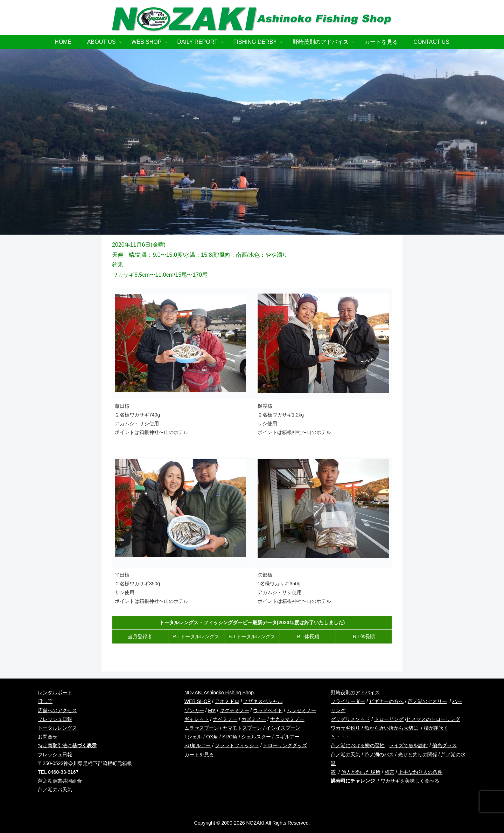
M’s (212, 710)
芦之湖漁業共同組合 (60, 781)
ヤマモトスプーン (242, 728)
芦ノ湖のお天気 (55, 790)
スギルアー (287, 737)
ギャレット (197, 719)
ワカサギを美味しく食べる (410, 781)
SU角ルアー (198, 745)
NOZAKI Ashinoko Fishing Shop (219, 693)
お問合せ (48, 737)
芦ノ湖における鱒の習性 (358, 745)
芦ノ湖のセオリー (427, 701)
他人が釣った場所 (361, 772)
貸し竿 (45, 701)
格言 (390, 772)
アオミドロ (227, 701)
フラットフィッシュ (237, 745)
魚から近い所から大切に (391, 728)
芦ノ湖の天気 (345, 755)
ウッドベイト (268, 710)
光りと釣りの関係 (418, 755)
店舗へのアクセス (57, 710)
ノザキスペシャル (263, 701)
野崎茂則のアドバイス (355, 693)
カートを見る (199, 755)
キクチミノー (234, 710)
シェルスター (256, 737)
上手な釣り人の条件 (420, 772)
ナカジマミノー (287, 719)
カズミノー (254, 719)
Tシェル (193, 737)
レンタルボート (55, 693)
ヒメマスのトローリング (433, 719)
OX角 (212, 737)
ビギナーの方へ (386, 701)
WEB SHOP (198, 701)
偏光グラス (444, 745)
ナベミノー (225, 719)
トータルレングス (57, 728)
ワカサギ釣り (345, 728)
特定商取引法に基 (67, 745)
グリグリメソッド (350, 719)
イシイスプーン (283, 728)
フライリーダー (348, 701)
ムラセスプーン (202, 728)
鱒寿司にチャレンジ (353, 781)
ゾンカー (194, 710)
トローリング (389, 719)
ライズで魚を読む (408, 745)
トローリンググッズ (285, 745)
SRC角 (230, 737)
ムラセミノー (301, 710)
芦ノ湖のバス (379, 755)
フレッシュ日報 (55, 719)
